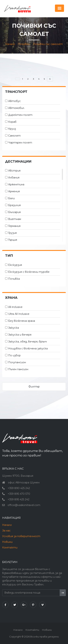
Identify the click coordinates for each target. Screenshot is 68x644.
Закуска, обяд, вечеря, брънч (27, 342)
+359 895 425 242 (18, 499)
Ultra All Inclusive (19, 314)
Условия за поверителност (21, 536)
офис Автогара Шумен (24, 482)
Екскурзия (15, 265)
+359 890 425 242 (19, 488)
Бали (11, 198)
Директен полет (20, 115)
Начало (10, 44)
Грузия (12, 233)
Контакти (10, 548)
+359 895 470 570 (19, 494)
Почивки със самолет (48, 44)
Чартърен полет (20, 143)
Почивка (14, 279)
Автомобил (16, 108)
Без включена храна (22, 321)
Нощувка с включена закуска (28, 348)
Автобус (14, 101)
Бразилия (14, 205)
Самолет (14, 136)
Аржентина (16, 184)
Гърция (13, 240)
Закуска (14, 328)
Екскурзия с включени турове (29, 272)
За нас (6, 531)
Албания (14, 178)
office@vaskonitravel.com (24, 505)
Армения (14, 191)
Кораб (12, 122)
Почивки (24, 44)
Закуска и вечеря (20, 335)
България (14, 212)
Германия (14, 226)
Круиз (12, 129)
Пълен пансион (18, 369)
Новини (7, 542)
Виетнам (15, 219)
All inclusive (15, 307)
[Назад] (18, 79)
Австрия (14, 171)
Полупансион (17, 362)
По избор (14, 355)
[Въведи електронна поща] (31, 593)
